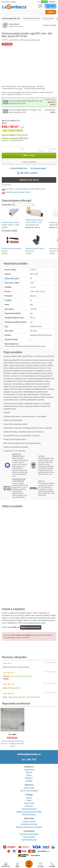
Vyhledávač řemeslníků (29, 824)
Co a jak (41, 865)
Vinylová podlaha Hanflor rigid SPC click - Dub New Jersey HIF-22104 (13, 744)
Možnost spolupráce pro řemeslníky (29, 827)
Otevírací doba (29, 788)
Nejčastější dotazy (29, 814)
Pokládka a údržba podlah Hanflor (18, 192)
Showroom (6, 865)
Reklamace (29, 806)
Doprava (29, 798)
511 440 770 (29, 760)
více (39, 2)
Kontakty (29, 781)
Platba (29, 800)
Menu (29, 864)
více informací (27, 94)
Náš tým (29, 772)
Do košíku (29, 155)
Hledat (51, 12)
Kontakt (52, 865)
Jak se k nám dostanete (29, 791)
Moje (17, 865)
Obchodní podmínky (29, 809)
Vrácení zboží (29, 803)
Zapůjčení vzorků (29, 821)
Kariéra (29, 775)
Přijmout (44, 2)
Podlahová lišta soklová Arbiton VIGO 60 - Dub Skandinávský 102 (34, 222)
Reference (29, 778)
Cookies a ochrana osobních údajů (29, 812)
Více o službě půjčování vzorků (34, 623)
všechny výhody (50, 25)
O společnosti (29, 770)
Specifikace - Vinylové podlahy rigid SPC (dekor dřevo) (25, 189)
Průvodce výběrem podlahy (29, 834)
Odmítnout (52, 2)
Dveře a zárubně (29, 837)
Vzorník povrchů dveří (29, 840)
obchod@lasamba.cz (29, 754)
